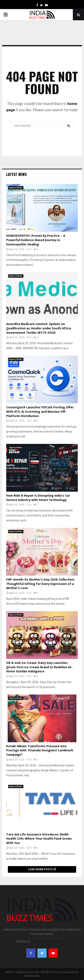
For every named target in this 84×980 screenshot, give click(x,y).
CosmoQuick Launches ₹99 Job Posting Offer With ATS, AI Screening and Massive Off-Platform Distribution (40, 412)
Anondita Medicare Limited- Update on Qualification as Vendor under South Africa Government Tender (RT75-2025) (39, 328)
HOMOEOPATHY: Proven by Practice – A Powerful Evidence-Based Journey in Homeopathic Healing (36, 240)
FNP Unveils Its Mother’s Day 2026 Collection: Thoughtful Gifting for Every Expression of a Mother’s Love (40, 584)
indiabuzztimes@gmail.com (50, 941)
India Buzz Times (50, 976)
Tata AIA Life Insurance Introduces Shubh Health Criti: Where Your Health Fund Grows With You (39, 839)
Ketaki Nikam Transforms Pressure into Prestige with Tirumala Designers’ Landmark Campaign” (40, 751)
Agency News (16, 188)
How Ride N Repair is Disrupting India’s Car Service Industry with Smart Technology (38, 498)
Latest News (16, 174)
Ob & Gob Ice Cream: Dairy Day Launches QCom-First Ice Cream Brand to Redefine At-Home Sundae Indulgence (39, 667)
